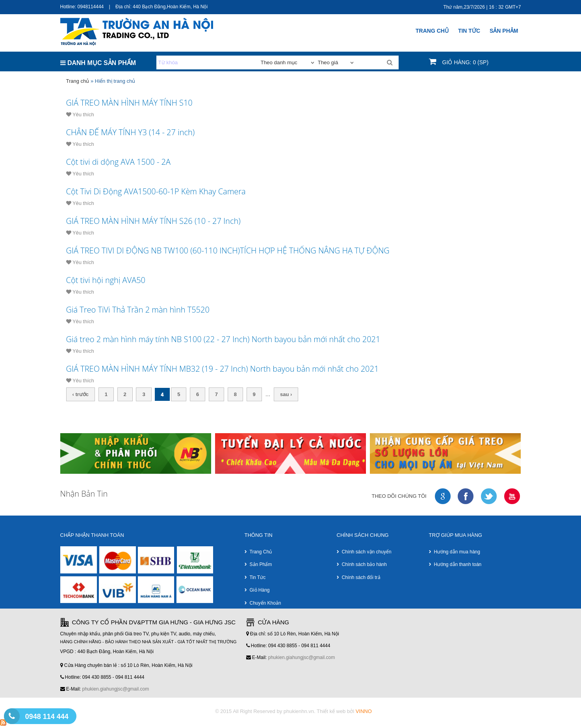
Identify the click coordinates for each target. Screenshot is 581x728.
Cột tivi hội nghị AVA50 (106, 280)
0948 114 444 (47, 717)
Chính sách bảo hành (364, 564)
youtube (512, 496)
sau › (286, 394)
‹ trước (81, 394)
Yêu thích (80, 115)
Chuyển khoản (265, 603)
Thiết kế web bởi (344, 711)
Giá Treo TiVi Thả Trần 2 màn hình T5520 (138, 310)
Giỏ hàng (260, 590)
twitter (489, 496)
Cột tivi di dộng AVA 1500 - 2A (118, 162)
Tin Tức (469, 31)
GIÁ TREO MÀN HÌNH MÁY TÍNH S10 (129, 103)
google (443, 496)
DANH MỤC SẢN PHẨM (98, 63)
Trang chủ (432, 31)
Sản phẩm (261, 564)
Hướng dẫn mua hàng (457, 552)
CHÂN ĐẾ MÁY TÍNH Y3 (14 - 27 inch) (131, 132)
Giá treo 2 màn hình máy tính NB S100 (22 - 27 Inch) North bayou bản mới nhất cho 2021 (223, 339)
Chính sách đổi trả (361, 577)
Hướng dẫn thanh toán (458, 564)
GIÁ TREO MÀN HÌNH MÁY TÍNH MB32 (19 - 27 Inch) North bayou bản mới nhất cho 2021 (223, 369)
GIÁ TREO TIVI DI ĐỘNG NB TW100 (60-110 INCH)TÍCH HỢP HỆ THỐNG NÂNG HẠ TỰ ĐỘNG (228, 250)
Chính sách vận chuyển (367, 552)
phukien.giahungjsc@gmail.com (116, 689)
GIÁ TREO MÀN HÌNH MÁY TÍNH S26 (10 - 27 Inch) (153, 221)
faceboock (466, 496)
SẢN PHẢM (504, 31)
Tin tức (258, 577)
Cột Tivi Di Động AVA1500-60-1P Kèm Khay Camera (156, 191)
